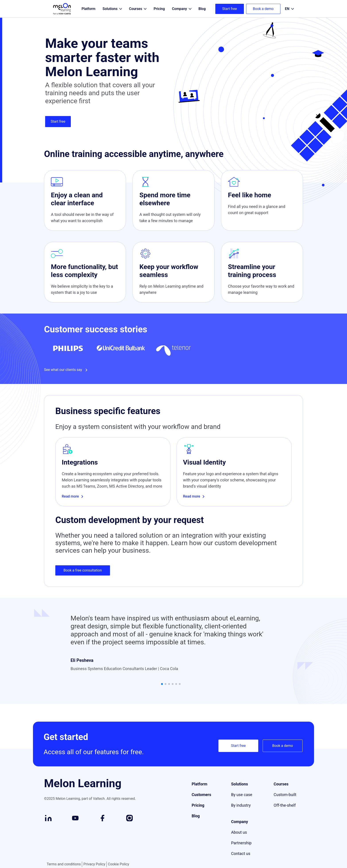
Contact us (241, 859)
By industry (241, 811)
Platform (200, 790)
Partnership (241, 849)
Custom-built (285, 800)
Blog (196, 822)
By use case (242, 800)
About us (239, 838)
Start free (229, 9)
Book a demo (263, 9)
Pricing (198, 811)
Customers (201, 800)
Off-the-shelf (285, 811)
